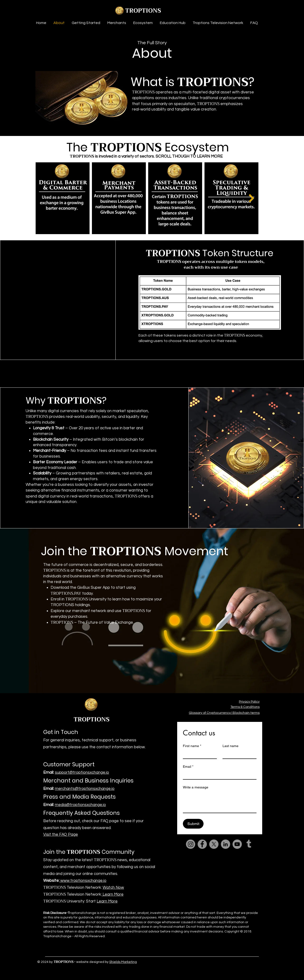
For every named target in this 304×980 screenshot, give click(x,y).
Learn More (113, 894)
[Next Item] (251, 198)
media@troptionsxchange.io (80, 805)
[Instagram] (191, 844)
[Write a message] (220, 802)
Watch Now (113, 888)
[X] (214, 844)
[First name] (198, 754)
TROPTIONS (143, 11)
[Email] (218, 775)
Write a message (196, 787)
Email (188, 767)
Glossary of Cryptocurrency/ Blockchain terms (224, 713)
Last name (230, 746)
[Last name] (238, 754)
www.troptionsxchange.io (83, 881)
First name (192, 746)
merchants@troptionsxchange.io (85, 789)
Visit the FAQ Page (61, 835)
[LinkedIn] (226, 844)
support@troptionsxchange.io (82, 772)
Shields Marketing (123, 962)
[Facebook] (202, 844)
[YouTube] (237, 844)
